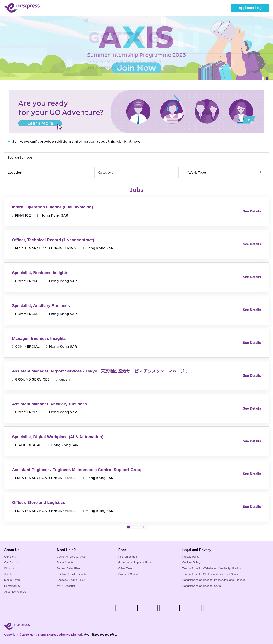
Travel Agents (65, 562)
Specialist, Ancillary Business (41, 306)
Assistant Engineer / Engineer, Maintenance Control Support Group (77, 470)
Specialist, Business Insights (40, 273)
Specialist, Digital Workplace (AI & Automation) (58, 437)
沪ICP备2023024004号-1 (100, 635)
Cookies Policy (191, 562)
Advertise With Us (15, 592)
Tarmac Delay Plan (68, 568)
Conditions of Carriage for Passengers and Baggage (214, 580)
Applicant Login (250, 8)
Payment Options (129, 574)
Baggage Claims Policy (71, 580)
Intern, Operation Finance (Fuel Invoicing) (52, 207)
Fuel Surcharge (128, 557)
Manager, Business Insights (39, 338)
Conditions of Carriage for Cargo (202, 586)
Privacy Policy (191, 557)
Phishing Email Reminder (72, 574)
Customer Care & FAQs (71, 557)
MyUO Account (66, 586)
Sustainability (12, 586)
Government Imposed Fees (135, 562)
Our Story (10, 557)
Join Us (9, 574)
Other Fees (125, 568)
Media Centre (12, 580)
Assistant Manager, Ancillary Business (49, 404)
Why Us (9, 568)
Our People (11, 562)
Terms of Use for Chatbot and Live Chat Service (211, 574)
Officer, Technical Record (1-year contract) (53, 240)
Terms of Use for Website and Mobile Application (212, 568)
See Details (252, 211)
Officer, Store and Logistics (39, 502)
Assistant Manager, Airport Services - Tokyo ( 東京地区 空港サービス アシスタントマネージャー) (103, 371)
